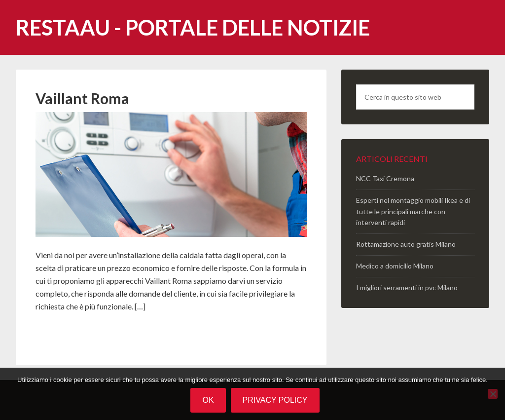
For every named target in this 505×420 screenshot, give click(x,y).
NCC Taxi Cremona (385, 178)
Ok (208, 400)
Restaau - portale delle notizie (193, 27)
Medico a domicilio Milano (395, 266)
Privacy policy (275, 400)
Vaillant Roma (82, 98)
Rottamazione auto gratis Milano (406, 244)
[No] (493, 394)
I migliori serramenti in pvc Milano (407, 287)
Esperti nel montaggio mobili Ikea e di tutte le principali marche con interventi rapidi (413, 211)
